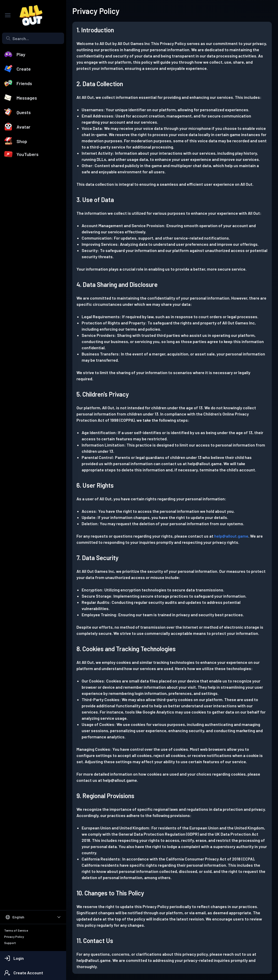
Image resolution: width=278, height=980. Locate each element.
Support (10, 943)
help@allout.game (231, 536)
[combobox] (33, 38)
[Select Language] (33, 917)
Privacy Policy (14, 937)
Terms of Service (16, 930)
